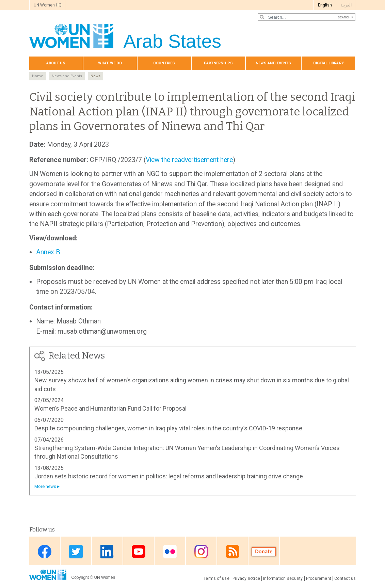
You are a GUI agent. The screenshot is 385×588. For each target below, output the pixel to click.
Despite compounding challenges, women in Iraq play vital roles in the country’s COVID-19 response (168, 428)
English (325, 5)
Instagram (201, 551)
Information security (283, 578)
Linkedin (107, 551)
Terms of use (216, 578)
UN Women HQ (48, 5)
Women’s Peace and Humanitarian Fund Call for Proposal (110, 408)
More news (45, 486)
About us (56, 63)
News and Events (67, 76)
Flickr (170, 551)
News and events (274, 63)
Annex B (48, 252)
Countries (164, 63)
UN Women (105, 577)
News (95, 76)
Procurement (319, 578)
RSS (232, 551)
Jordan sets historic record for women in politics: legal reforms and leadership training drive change (169, 476)
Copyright (80, 577)
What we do (110, 63)
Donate (264, 551)
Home (38, 76)
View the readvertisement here (189, 160)
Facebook (45, 551)
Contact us (345, 578)
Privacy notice (246, 578)
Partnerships (218, 63)
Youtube (139, 551)
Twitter (76, 551)
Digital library (328, 63)
